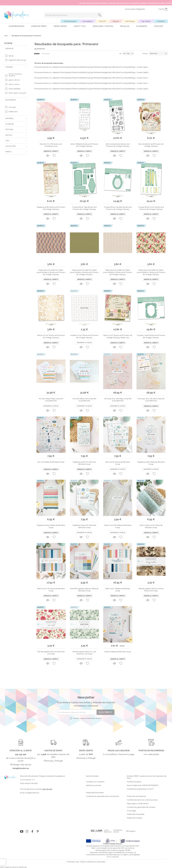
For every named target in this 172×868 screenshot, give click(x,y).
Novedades (87, 21)
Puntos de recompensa (136, 796)
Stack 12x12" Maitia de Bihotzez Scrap (118, 590)
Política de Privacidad (136, 814)
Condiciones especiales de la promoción (103, 796)
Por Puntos (130, 21)
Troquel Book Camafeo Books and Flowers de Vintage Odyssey (118, 208)
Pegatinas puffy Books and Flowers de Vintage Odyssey (51, 208)
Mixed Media (60, 26)
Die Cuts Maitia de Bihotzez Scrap (51, 462)
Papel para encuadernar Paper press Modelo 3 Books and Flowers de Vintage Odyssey (84, 272)
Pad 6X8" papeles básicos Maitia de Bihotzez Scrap (84, 590)
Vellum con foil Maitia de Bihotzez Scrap (118, 526)
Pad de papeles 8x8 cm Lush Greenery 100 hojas (84, 653)
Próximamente (70, 21)
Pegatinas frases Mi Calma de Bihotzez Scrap (84, 526)
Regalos (125, 26)
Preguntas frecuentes (95, 793)
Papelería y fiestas (103, 26)
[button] (54, 156)
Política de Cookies (135, 818)
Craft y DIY (80, 26)
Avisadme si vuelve (84, 343)
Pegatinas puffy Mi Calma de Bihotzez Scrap (84, 463)
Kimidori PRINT (39, 26)
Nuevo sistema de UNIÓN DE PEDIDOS (143, 785)
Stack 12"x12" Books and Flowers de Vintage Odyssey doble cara (118, 336)
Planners (142, 26)
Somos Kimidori (92, 776)
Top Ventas (146, 21)
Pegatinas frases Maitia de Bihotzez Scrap (51, 526)
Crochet (159, 26)
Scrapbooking (16, 26)
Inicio (6, 36)
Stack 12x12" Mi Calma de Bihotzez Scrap (51, 590)
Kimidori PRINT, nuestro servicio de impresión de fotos (147, 777)
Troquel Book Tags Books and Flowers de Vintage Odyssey (84, 208)
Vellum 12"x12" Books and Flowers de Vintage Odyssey (51, 336)
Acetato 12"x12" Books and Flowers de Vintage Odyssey (84, 336)
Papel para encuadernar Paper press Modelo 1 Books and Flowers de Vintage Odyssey (151, 272)
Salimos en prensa (94, 785)
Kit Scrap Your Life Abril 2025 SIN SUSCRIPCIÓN (151, 400)
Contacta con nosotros (95, 782)
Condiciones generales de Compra (141, 807)
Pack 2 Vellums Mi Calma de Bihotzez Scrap (151, 526)
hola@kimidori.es (32, 793)
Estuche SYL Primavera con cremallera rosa (51, 145)
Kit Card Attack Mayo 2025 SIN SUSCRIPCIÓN (51, 400)
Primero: (145, 54)
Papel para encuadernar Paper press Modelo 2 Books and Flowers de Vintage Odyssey (118, 272)
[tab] (16, 49)
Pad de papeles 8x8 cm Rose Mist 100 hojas (51, 653)
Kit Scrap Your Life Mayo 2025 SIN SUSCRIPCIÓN (118, 400)
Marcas (116, 21)
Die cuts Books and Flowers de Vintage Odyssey (151, 145)
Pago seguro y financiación (138, 804)
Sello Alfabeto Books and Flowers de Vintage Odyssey (84, 145)
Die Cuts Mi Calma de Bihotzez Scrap (118, 463)
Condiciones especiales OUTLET (140, 789)
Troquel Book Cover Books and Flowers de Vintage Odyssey (151, 208)
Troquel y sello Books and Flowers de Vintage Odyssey (151, 336)
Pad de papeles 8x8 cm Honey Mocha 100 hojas (151, 590)
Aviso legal (131, 811)
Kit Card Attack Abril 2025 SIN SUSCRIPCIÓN (84, 400)
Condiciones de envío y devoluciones (142, 800)
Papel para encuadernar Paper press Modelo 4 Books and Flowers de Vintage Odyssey (51, 272)
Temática (161, 21)
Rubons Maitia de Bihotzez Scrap (118, 652)
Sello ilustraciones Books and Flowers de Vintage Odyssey (118, 145)
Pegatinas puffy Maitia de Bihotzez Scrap (151, 463)
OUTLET (103, 21)
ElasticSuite (23, 867)
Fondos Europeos (134, 782)
